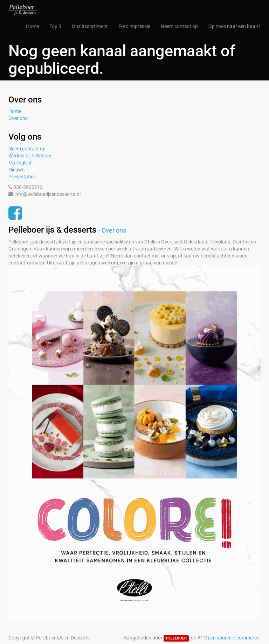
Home (15, 111)
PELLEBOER (176, 638)
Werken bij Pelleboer (30, 156)
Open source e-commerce (232, 638)
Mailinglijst (20, 163)
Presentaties (22, 177)
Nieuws (16, 170)
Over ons (18, 118)
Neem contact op (27, 149)
